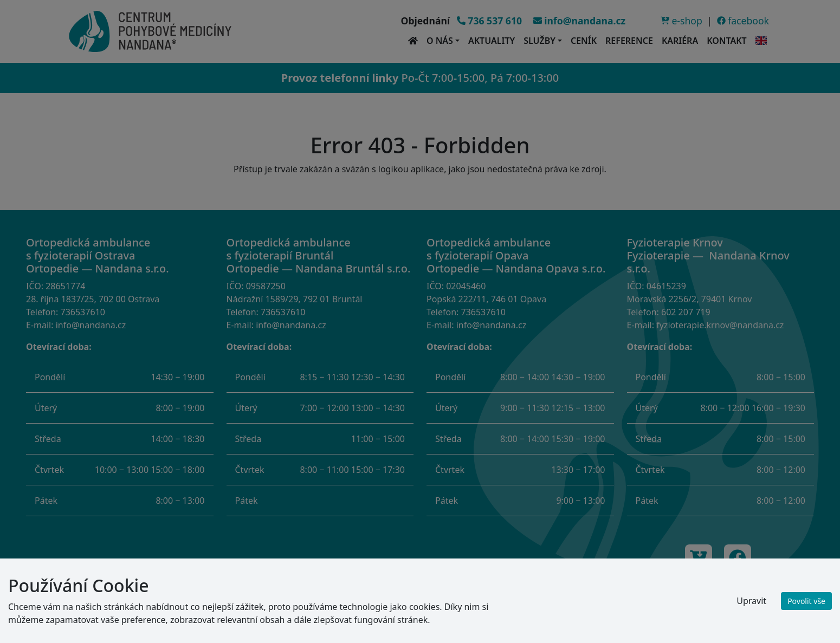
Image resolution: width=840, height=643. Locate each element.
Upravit (751, 601)
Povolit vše (806, 601)
